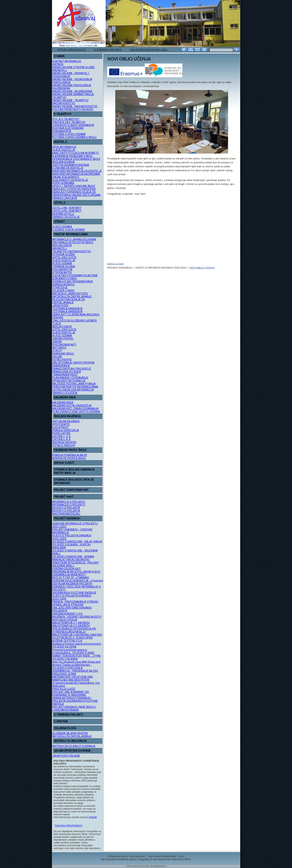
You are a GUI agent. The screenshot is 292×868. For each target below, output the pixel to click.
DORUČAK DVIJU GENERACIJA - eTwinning (78, 581)
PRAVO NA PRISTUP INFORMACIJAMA (75, 387)
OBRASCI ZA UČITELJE (66, 217)
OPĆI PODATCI (61, 424)
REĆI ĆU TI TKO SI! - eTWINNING (71, 578)
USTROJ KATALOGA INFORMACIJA (73, 390)
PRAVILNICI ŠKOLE (63, 354)
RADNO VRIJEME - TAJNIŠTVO (71, 100)
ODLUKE (57, 357)
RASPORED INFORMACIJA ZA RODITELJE (77, 171)
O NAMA (59, 56)
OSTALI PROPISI (62, 360)
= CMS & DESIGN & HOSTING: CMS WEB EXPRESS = (146, 866)
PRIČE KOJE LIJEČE (64, 689)
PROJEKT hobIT (64, 497)
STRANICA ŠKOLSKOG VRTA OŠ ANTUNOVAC (74, 481)
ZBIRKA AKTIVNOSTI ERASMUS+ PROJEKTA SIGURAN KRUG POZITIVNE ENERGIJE (75, 701)
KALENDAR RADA (65, 397)
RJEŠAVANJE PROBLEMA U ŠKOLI (72, 156)
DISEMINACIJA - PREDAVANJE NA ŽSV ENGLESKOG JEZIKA (75, 672)
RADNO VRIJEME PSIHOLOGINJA (72, 85)
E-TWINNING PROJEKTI (108, 50)
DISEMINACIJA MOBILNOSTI (69, 575)
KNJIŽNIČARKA (61, 88)
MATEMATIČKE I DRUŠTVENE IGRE (73, 677)
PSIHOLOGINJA (61, 82)
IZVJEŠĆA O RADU (63, 291)
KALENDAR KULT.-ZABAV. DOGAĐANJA (75, 409)
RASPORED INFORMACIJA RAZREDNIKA (76, 174)
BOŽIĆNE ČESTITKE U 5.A (67, 641)
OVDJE (93, 817)
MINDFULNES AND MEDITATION (71, 680)
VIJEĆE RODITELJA (64, 150)
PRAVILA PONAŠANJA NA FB (70, 455)
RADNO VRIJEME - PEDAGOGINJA (72, 79)
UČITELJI (60, 203)
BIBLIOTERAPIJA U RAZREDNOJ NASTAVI (77, 635)
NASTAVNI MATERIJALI (66, 514)
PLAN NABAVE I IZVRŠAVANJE (70, 378)
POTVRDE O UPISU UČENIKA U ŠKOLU (74, 137)
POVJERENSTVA (62, 269)
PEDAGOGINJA (61, 76)
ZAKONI (57, 342)
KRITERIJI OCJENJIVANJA (70, 741)
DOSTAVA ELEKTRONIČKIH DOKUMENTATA (68, 130)
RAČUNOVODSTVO (64, 103)
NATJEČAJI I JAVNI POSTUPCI (70, 294)
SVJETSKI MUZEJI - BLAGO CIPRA (73, 638)
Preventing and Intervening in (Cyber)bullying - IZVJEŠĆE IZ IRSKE (73, 651)
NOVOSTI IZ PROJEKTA (66, 508)
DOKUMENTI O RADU (65, 278)
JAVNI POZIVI (60, 306)
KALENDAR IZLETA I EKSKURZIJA (72, 406)
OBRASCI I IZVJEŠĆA (65, 393)
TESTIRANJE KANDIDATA (68, 309)
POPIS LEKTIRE (61, 433)
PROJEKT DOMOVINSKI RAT (71, 490)
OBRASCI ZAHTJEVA (65, 198)
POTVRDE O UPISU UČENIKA (69, 134)
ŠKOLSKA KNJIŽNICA (67, 416)
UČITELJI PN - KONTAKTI (67, 211)
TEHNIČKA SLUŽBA (64, 266)
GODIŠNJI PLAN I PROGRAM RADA (73, 282)
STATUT (57, 351)
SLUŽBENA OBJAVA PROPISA (70, 733)
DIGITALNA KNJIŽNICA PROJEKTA (72, 584)
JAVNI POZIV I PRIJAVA (66, 756)
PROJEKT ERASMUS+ (67, 518)
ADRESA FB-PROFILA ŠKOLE (69, 458)
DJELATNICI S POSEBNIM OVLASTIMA (75, 275)
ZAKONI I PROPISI (63, 339)
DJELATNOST (61, 427)
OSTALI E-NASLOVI (64, 445)
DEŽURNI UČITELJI (63, 214)
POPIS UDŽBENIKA (63, 183)
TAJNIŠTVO (59, 97)
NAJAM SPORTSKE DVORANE (72, 751)
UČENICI (59, 222)
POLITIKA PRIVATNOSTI (69, 826)
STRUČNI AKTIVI (62, 272)
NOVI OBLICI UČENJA (65, 620)
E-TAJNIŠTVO (63, 114)
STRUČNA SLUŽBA (64, 254)
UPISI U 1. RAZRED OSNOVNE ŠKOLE (74, 186)
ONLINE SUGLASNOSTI (66, 177)
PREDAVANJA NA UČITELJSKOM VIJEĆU (76, 572)
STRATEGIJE (60, 288)
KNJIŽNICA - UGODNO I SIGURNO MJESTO (77, 617)
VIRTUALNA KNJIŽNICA (66, 421)
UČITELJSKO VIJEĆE (64, 257)
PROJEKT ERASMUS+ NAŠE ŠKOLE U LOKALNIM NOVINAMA (74, 708)
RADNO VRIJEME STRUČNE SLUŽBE (74, 67)
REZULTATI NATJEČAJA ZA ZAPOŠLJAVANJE (69, 301)
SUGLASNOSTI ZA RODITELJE (70, 180)
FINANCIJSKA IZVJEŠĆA (67, 372)
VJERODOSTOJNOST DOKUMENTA (73, 125)
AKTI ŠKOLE (59, 348)
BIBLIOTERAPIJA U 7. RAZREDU (71, 623)
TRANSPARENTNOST (65, 375)
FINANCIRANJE (61, 366)
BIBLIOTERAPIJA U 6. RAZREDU (71, 626)
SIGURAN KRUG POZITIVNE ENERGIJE (74, 593)
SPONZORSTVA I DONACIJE (69, 381)
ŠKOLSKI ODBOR (62, 245)
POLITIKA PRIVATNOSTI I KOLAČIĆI (73, 109)
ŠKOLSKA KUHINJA (64, 162)
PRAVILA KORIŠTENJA (66, 430)
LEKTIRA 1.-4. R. (62, 436)
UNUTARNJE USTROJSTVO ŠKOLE (73, 242)
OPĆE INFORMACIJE (64, 147)
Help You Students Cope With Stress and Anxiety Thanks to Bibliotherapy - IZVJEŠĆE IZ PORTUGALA (76, 665)
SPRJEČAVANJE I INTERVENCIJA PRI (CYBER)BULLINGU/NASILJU (74, 630)
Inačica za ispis (115, 264)
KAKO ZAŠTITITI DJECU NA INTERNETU (76, 153)
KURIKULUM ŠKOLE (64, 285)
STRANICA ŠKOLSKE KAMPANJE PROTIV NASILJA (74, 471)
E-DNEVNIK (61, 721)
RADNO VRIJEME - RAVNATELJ (71, 73)
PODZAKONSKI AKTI (64, 345)
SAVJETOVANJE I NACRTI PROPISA (74, 363)
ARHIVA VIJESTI (64, 463)
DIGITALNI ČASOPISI (64, 442)
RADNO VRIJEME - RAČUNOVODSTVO (75, 106)
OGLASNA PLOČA (65, 728)
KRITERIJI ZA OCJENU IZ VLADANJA (74, 746)
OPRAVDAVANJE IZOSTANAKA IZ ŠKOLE (76, 159)
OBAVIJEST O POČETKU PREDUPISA (74, 189)
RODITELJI (60, 142)
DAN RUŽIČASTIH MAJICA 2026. (149, 50)
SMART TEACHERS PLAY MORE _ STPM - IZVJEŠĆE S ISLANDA (77, 657)
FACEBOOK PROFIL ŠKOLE (70, 450)
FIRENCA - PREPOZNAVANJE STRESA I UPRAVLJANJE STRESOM (75, 603)
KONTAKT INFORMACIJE (67, 61)
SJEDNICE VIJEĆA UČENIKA (69, 230)
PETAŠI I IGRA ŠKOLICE (72, 50)
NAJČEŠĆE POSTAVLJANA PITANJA (74, 384)
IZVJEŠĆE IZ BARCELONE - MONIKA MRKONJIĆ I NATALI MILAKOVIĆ (73, 558)
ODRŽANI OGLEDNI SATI (66, 569)
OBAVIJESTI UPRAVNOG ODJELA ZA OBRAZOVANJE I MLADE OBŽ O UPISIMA (77, 194)
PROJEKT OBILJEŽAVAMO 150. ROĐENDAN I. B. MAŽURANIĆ (71, 693)
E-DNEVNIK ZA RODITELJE (68, 168)
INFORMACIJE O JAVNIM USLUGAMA (74, 239)
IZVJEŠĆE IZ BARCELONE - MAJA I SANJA (77, 542)
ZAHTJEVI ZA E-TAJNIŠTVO (69, 122)
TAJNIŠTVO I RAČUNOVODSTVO (72, 251)
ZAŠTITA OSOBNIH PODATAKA (71, 165)
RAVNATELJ (60, 70)
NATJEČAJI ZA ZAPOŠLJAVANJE (72, 297)
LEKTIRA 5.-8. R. (62, 439)
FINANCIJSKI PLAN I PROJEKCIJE (72, 369)
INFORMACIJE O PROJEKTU (69, 502)
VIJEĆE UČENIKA (62, 227)
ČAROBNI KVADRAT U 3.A (68, 614)
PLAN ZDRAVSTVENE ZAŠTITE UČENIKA (76, 412)
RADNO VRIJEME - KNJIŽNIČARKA (72, 91)
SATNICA (58, 64)
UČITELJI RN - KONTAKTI (67, 208)
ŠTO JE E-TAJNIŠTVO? (66, 119)
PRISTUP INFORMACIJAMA (71, 234)
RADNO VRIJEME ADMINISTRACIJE (73, 94)
